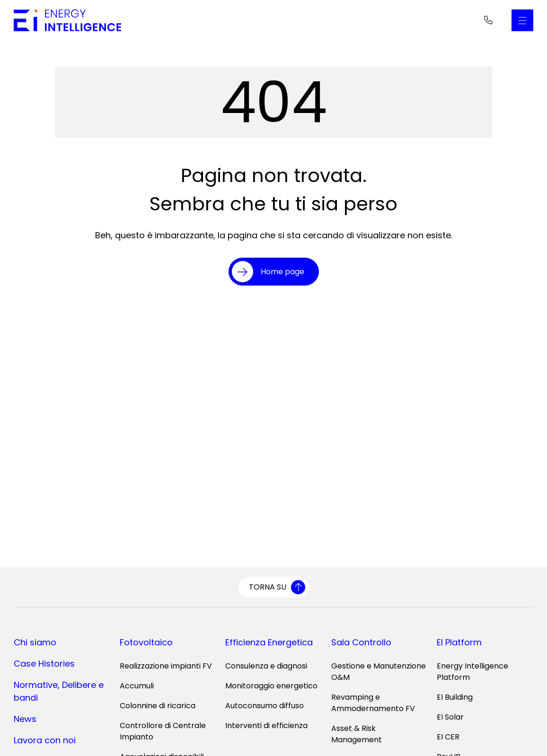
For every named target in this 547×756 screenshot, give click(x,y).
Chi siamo (35, 642)
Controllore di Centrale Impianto (163, 731)
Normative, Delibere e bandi (59, 691)
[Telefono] (488, 20)
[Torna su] (273, 587)
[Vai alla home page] (67, 20)
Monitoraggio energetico (271, 686)
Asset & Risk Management (357, 734)
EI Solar (450, 717)
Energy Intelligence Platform (472, 672)
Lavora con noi (45, 740)
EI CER (448, 737)
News (25, 719)
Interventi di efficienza (266, 726)
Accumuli (137, 686)
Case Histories (44, 664)
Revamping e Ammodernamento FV (373, 703)
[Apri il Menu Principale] (522, 20)
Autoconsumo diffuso (265, 706)
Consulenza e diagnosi (266, 666)
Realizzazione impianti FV (166, 666)
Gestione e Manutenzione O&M (379, 672)
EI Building (455, 697)
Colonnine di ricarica (158, 706)
